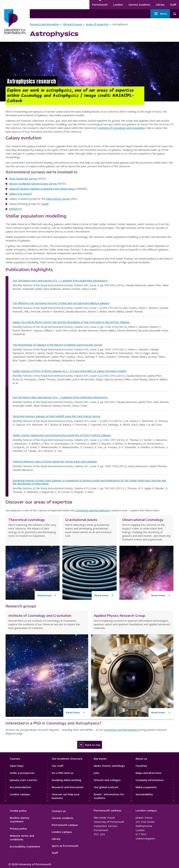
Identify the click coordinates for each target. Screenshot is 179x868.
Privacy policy (18, 829)
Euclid (45, 204)
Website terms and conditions (22, 837)
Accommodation (20, 787)
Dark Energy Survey (58, 199)
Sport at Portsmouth (65, 846)
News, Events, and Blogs (109, 766)
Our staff (58, 766)
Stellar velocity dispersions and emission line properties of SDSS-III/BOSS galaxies (62, 435)
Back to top (90, 745)
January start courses (23, 780)
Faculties (141, 766)
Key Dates (100, 759)
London (118, 5)
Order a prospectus (22, 773)
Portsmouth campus (65, 825)
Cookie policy (18, 811)
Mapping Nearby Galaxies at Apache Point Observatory (42, 189)
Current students (139, 5)
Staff (173, 5)
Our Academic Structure (67, 759)
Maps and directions (148, 773)
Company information (150, 780)
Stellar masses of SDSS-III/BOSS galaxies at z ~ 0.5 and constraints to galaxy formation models (70, 371)
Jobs (96, 773)
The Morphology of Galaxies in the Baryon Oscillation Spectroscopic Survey (57, 345)
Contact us (59, 811)
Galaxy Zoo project (20, 194)
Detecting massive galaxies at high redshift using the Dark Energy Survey (56, 416)
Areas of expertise (97, 24)
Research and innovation (44, 24)
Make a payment (146, 787)
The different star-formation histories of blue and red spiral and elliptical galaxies (61, 303)
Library (160, 5)
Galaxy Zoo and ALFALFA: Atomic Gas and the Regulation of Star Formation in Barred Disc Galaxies (71, 322)
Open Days (17, 766)
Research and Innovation (68, 787)
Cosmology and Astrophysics (92, 510)
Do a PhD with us (63, 773)
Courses (15, 759)
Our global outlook (106, 787)
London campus (20, 794)
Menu (160, 14)
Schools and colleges (107, 780)
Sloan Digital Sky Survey (23, 179)
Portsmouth (100, 5)
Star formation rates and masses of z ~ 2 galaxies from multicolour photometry (60, 280)
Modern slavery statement (20, 820)
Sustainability (144, 794)
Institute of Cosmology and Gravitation (122, 128)
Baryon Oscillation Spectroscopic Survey (33, 184)
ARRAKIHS (15, 209)
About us (141, 759)
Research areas (73, 24)
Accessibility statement (25, 846)
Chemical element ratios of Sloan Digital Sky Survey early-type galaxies (55, 461)
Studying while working (66, 780)
